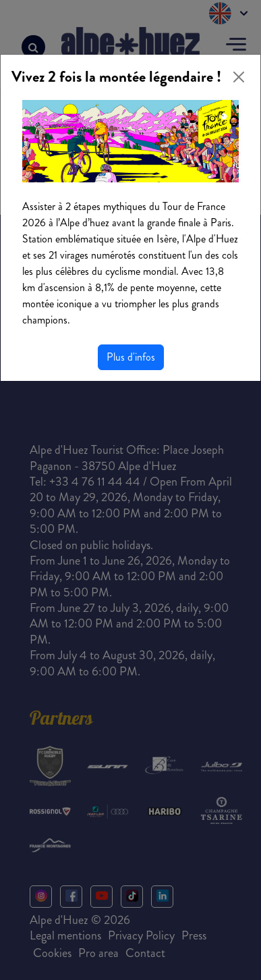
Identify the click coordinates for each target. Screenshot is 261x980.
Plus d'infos (131, 357)
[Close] (239, 77)
